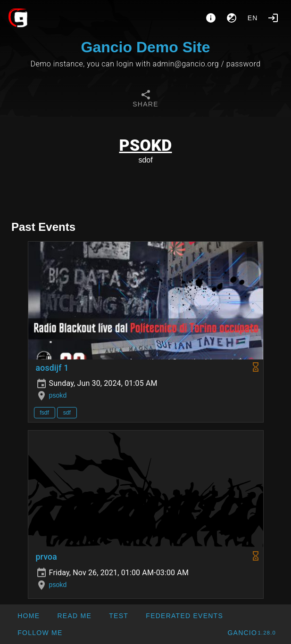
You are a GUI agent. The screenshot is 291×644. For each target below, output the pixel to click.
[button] (184, 616)
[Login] (273, 18)
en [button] (253, 18)
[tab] (146, 100)
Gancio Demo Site (146, 47)
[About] (211, 18)
